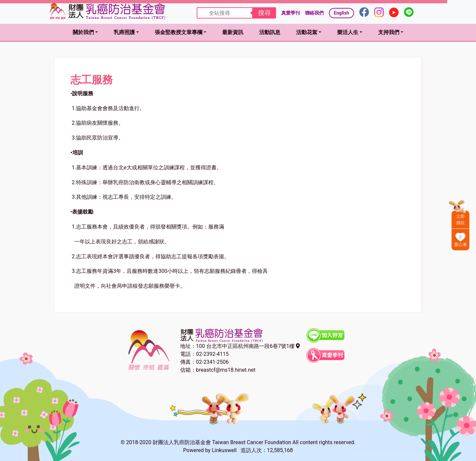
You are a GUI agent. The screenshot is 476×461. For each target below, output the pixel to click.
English (341, 13)
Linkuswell (224, 450)
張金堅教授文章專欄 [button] (178, 32)
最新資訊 (233, 32)
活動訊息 (270, 32)
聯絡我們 (314, 13)
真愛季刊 (291, 13)
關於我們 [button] (83, 32)
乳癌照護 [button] (124, 32)
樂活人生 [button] (348, 32)
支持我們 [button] (389, 32)
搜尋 (264, 13)
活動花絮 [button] (307, 32)
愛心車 (461, 245)
